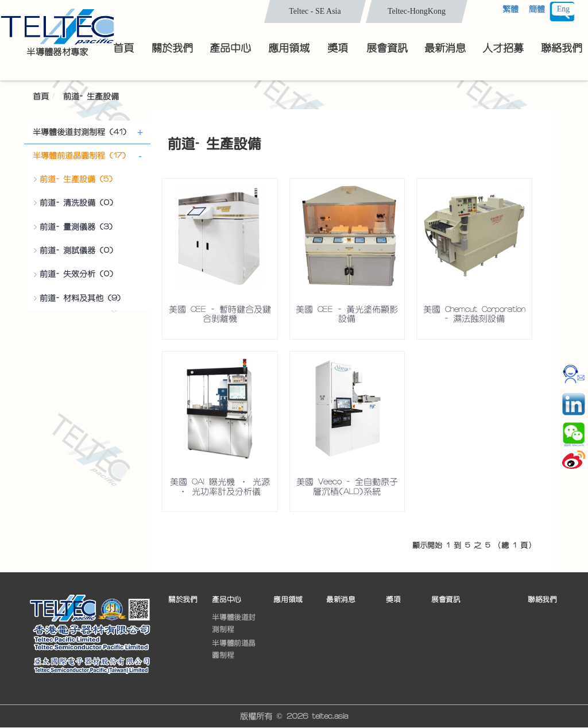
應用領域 (288, 600)
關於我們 (183, 600)
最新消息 (341, 600)
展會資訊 (446, 600)
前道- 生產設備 (91, 97)
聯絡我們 (542, 600)
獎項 (393, 600)
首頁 (41, 97)
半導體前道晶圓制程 (234, 649)
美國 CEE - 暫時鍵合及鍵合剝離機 (220, 314)
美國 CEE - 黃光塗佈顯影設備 (347, 314)
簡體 (537, 9)
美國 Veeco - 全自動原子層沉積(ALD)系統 (347, 487)
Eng (564, 9)
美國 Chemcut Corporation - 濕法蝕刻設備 (474, 314)
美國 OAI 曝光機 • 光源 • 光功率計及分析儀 (220, 487)
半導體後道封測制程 (234, 623)
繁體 (510, 9)
